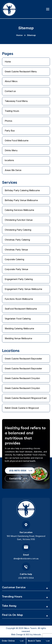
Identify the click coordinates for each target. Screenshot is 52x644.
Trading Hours (12, 111)
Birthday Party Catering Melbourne (22, 190)
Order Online (8, 641)
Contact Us (15, 479)
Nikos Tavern (30, 628)
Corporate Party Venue (16, 269)
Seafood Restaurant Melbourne (21, 309)
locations (9, 160)
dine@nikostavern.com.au (26, 559)
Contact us (10, 91)
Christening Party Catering (18, 230)
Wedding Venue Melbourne (18, 338)
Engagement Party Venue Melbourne (23, 289)
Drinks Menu (11, 150)
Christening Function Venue (19, 220)
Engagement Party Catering (19, 279)
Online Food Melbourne (17, 140)
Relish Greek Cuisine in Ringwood (22, 408)
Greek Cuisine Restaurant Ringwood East (26, 398)
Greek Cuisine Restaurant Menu (21, 71)
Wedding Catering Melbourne (19, 328)
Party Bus (10, 131)
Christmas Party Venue (16, 250)
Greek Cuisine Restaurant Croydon (22, 378)
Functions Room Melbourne (19, 299)
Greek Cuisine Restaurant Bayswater (23, 359)
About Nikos (11, 81)
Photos (8, 121)
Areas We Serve (13, 170)
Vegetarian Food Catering (18, 319)
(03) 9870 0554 (18, 471)
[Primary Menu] (48, 9)
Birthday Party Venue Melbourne (21, 200)
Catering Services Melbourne (19, 210)
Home (8, 62)
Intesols (37, 634)
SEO (28, 634)
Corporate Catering (14, 259)
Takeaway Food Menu (16, 101)
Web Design (17, 634)
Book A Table (35, 641)
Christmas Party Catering (17, 240)
